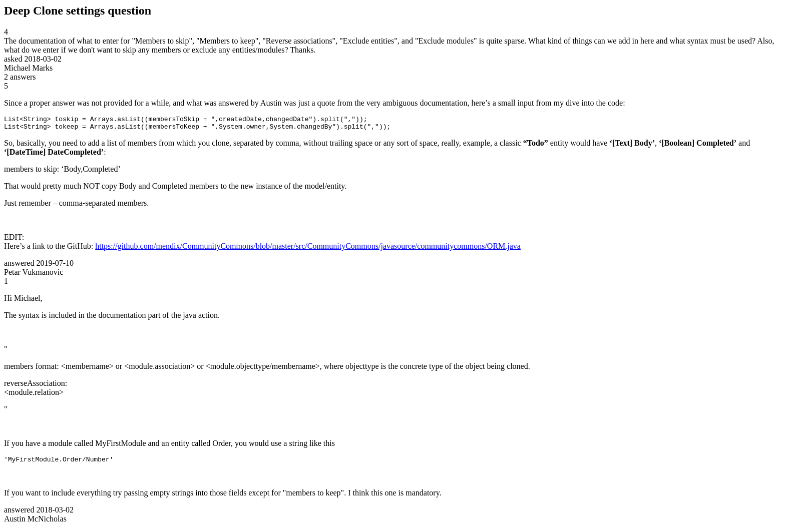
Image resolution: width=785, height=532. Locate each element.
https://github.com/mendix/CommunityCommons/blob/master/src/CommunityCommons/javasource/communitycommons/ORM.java (308, 249)
